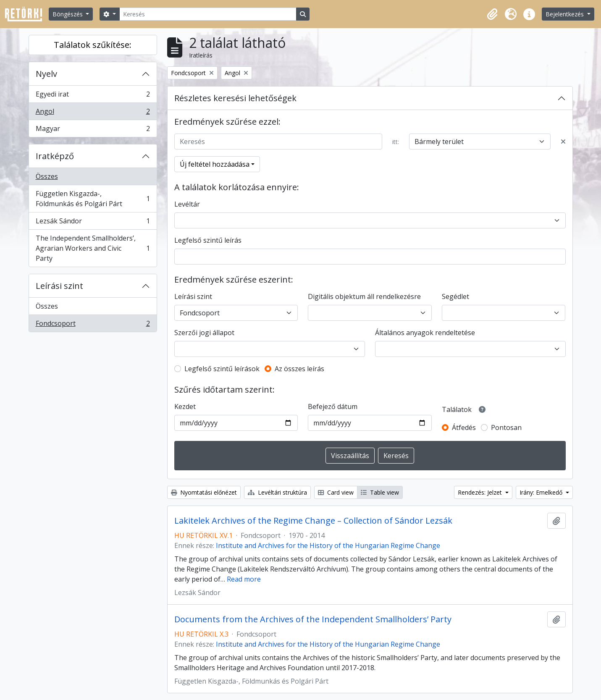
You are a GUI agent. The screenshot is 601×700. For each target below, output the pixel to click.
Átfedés (464, 427)
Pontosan (506, 427)
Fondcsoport (93, 325)
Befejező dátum (333, 406)
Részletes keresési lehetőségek (235, 98)
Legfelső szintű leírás (208, 240)
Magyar (93, 130)
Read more (244, 579)
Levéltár (187, 204)
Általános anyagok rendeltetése (425, 333)
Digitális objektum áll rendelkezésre (364, 296)
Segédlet (455, 296)
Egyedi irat (93, 96)
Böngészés (68, 14)
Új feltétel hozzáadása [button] (215, 164)
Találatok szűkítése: (93, 45)
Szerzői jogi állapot (204, 333)
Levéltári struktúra (277, 492)
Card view (336, 492)
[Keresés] (208, 14)
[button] (492, 14)
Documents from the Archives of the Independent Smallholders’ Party (313, 619)
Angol (93, 113)
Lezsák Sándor (93, 223)
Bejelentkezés (566, 14)
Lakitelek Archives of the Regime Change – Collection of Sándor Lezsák (313, 521)
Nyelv (46, 74)
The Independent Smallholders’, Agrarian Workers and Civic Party (93, 248)
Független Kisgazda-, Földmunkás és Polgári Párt (93, 199)
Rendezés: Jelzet (481, 492)
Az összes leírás (299, 369)
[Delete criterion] (563, 142)
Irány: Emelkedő (542, 492)
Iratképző (55, 156)
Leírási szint (59, 286)
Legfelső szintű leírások (222, 369)
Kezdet (185, 406)
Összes (47, 176)
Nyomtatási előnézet (204, 492)
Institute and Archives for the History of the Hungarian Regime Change (328, 545)
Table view (380, 492)
